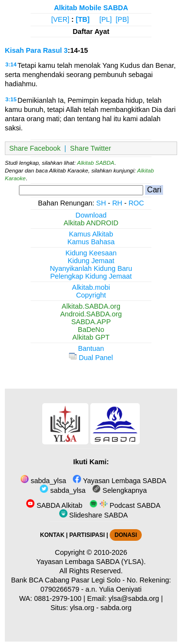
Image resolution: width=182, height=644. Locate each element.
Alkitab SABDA (96, 163)
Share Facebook (35, 148)
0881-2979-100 (58, 598)
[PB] (122, 19)
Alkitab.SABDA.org (91, 306)
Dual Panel (91, 358)
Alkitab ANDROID (91, 223)
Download (91, 215)
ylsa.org (82, 608)
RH (117, 203)
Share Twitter (91, 148)
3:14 (11, 64)
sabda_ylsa (43, 481)
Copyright (91, 295)
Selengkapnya (119, 490)
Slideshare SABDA (94, 515)
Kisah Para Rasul (33, 50)
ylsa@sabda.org (134, 598)
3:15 (11, 99)
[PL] (106, 19)
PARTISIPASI (87, 535)
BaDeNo (91, 330)
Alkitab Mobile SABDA (91, 8)
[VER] (61, 19)
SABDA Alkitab (54, 505)
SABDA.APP (91, 322)
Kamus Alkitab (91, 234)
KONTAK (52, 535)
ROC (136, 203)
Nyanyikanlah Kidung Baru (91, 268)
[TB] (83, 19)
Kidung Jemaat (91, 261)
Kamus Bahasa (91, 242)
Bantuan (91, 348)
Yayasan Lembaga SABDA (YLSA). (91, 562)
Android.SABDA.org (91, 314)
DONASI (126, 535)
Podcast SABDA (125, 505)
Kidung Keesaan (91, 253)
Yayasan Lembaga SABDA (119, 481)
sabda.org (116, 608)
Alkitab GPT (91, 337)
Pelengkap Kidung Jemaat (91, 276)
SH (101, 203)
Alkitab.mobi (91, 287)
